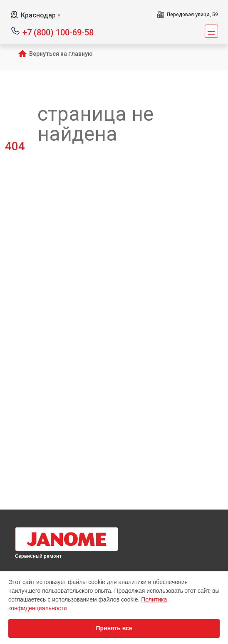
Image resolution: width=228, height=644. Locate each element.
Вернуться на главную (61, 54)
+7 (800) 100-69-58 (58, 32)
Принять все (114, 628)
